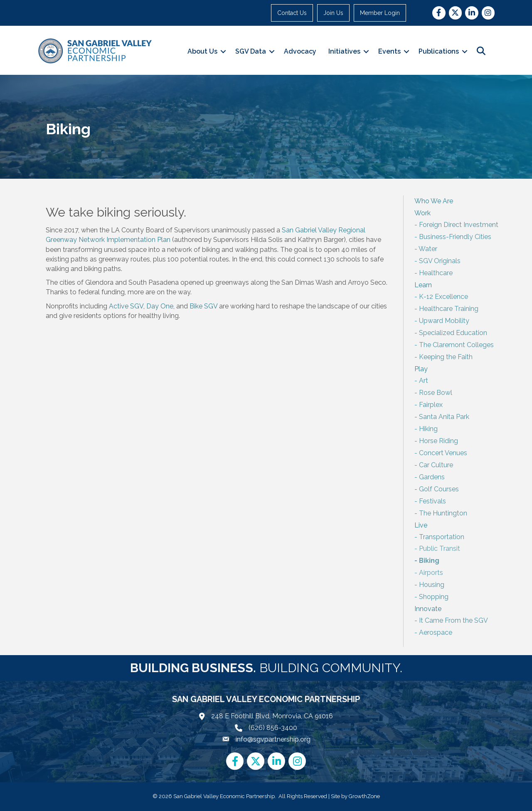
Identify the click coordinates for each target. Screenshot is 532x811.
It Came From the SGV (453, 620)
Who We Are (434, 201)
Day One (160, 306)
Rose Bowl (436, 393)
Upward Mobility (444, 321)
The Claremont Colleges (456, 345)
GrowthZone (364, 796)
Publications (439, 51)
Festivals (432, 501)
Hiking (428, 429)
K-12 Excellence (443, 297)
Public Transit (440, 548)
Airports (431, 573)
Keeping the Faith (446, 357)
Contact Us (292, 13)
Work (422, 213)
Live (421, 525)
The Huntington (443, 513)
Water (428, 249)
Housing (432, 585)
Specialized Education (453, 333)
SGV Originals (440, 261)
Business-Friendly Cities (455, 237)
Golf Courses (439, 489)
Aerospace (436, 632)
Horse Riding (438, 441)
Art (424, 381)
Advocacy (300, 51)
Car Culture (436, 465)
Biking (429, 561)
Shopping (434, 597)
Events (389, 51)
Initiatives (344, 51)
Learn (423, 285)
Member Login (380, 13)
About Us (202, 51)
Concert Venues (443, 453)
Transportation (442, 537)
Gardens (432, 477)
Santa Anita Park (444, 417)
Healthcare (436, 273)
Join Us (333, 13)
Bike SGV (203, 306)
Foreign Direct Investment (459, 225)
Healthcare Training (449, 309)
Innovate (428, 609)
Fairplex (431, 405)
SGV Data (251, 51)
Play (421, 369)
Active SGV (126, 306)
